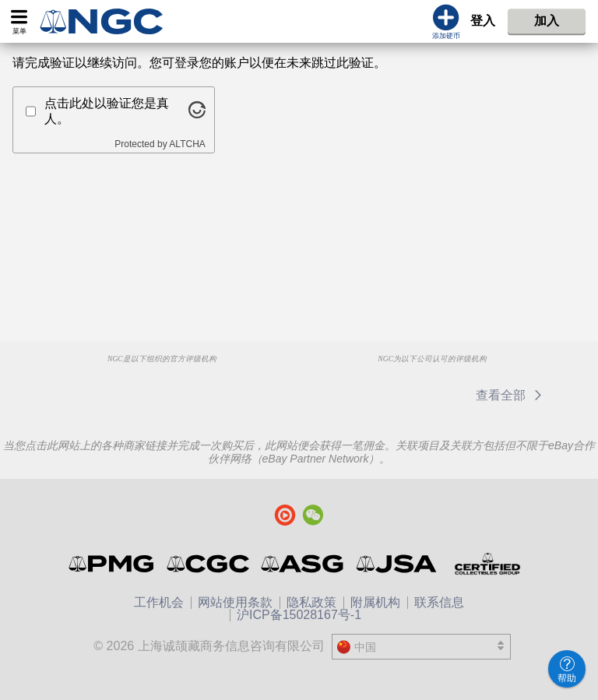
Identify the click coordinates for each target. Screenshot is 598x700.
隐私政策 (311, 602)
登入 (483, 21)
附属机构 (375, 602)
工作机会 (159, 602)
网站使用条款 (235, 602)
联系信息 (439, 602)
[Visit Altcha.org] (197, 114)
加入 (547, 21)
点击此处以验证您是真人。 (107, 111)
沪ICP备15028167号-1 (299, 615)
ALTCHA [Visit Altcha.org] (187, 144)
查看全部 (511, 395)
